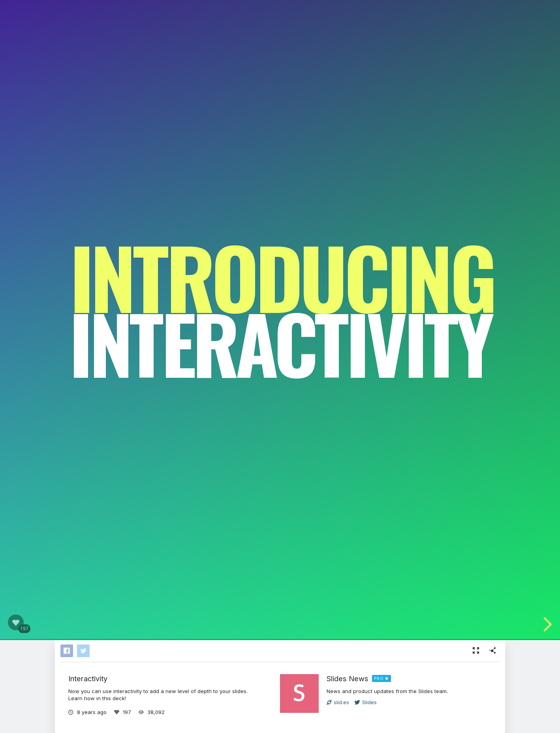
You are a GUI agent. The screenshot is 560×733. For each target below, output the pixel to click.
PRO (379, 678)
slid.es (338, 702)
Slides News (348, 678)
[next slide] (552, 624)
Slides (366, 702)
